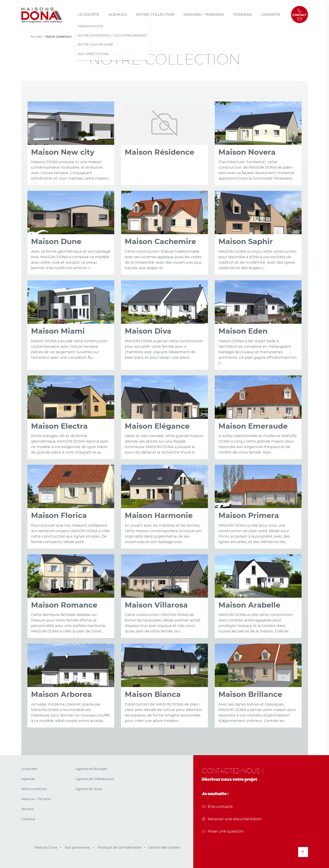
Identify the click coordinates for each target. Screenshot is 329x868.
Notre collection (155, 15)
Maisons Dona (46, 848)
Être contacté (217, 807)
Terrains (243, 15)
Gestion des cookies (164, 848)
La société (89, 15)
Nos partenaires (77, 848)
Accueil (36, 37)
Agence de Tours (89, 789)
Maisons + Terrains (204, 15)
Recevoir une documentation (232, 819)
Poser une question (223, 831)
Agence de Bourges (91, 769)
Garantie (271, 15)
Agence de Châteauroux (95, 779)
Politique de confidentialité (119, 848)
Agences (118, 15)
